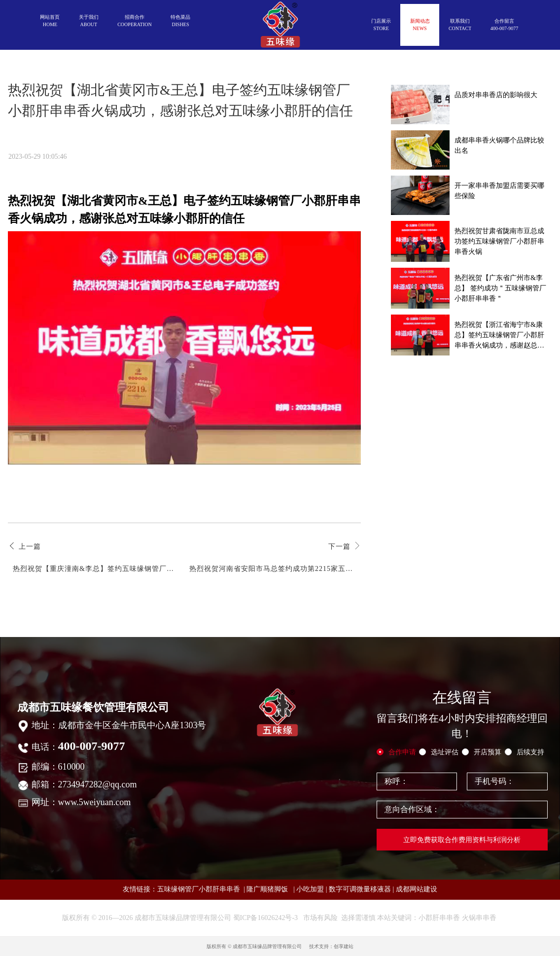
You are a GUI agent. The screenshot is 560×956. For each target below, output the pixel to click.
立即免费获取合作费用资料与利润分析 (462, 840)
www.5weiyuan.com (95, 802)
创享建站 (344, 946)
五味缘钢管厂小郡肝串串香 (199, 889)
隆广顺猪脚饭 (267, 889)
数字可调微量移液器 (359, 889)
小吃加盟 (310, 889)
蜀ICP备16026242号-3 (265, 918)
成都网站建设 (417, 889)
